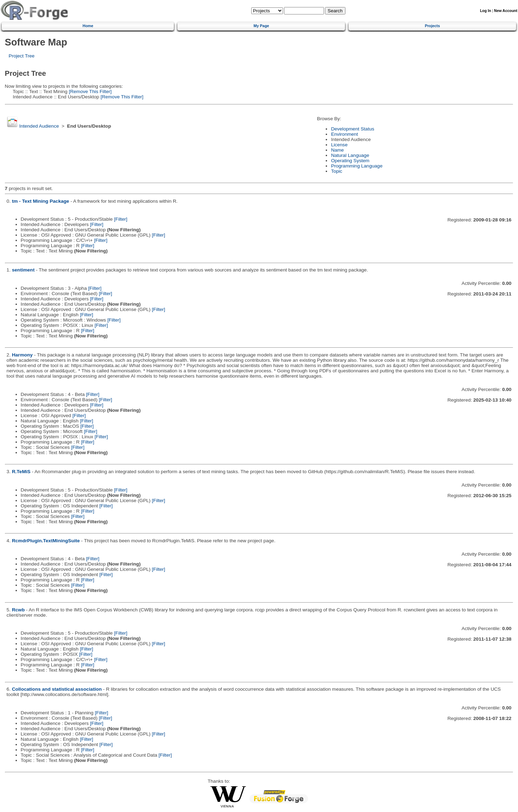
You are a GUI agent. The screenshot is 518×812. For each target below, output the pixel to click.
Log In (485, 11)
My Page (261, 26)
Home (88, 26)
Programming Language (357, 166)
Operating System (350, 161)
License (339, 145)
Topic (337, 171)
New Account (506, 11)
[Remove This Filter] (89, 91)
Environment (344, 134)
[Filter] (121, 219)
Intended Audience (39, 126)
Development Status (353, 129)
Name (337, 150)
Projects (432, 26)
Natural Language (350, 155)
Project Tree (22, 56)
